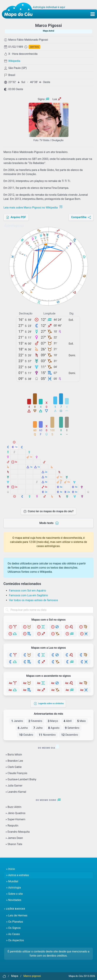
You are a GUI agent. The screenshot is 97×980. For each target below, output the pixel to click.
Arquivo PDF (16, 217)
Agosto (54, 728)
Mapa (15, 976)
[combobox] (48, 610)
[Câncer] (55, 627)
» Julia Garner (14, 786)
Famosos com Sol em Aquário (27, 591)
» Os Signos (13, 928)
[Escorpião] (27, 634)
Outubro (26, 735)
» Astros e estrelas (18, 875)
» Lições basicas (15, 909)
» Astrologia (13, 888)
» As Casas (13, 934)
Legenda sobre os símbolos (49, 704)
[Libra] (13, 634)
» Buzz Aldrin (13, 807)
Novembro (47, 735)
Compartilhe (81, 217)
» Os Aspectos (15, 940)
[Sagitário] (42, 634)
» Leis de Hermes (17, 915)
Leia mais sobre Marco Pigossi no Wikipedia (33, 208)
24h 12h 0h (59, 234)
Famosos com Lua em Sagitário (28, 595)
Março (53, 721)
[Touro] (27, 627)
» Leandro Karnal (16, 792)
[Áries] (13, 627)
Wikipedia (14, 61)
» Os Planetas (15, 922)
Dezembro (70, 735)
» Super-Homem (15, 819)
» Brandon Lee (14, 761)
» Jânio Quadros (15, 813)
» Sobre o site (15, 894)
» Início (11, 869)
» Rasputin (12, 826)
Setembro (72, 728)
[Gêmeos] (41, 627)
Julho (38, 728)
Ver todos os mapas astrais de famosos (33, 600)
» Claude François (16, 773)
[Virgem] (84, 627)
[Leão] (70, 627)
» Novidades (14, 900)
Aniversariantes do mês (48, 714)
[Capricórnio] (56, 634)
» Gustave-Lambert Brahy (21, 779)
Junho (23, 728)
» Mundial (12, 881)
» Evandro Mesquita (18, 832)
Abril (68, 721)
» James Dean (14, 838)
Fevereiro (35, 721)
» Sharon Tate (14, 844)
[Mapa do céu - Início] (18, 11)
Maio (81, 721)
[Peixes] (84, 634)
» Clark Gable (14, 767)
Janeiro (17, 721)
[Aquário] (70, 634)
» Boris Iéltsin (14, 755)
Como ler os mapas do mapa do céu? (48, 511)
